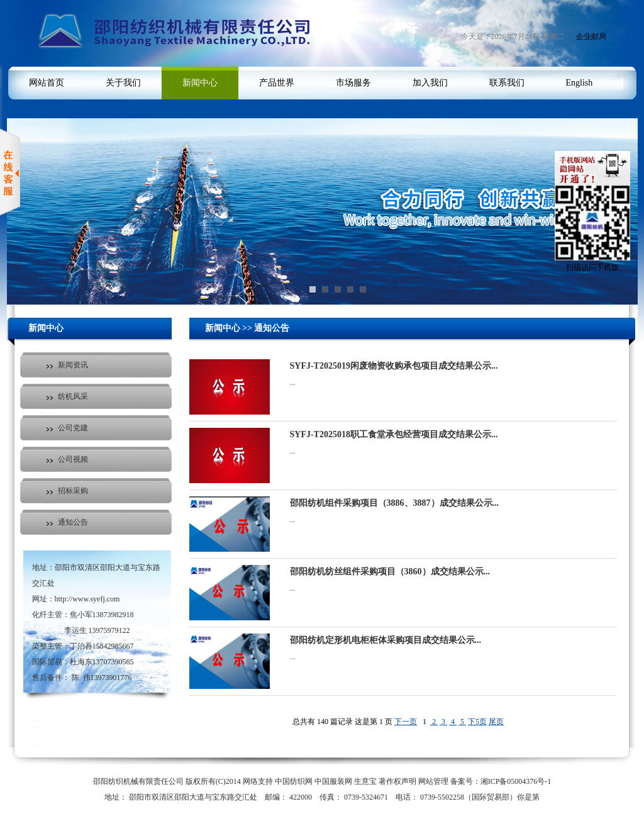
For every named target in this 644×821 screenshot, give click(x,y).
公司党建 (73, 428)
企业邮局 (591, 36)
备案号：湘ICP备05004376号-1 (501, 781)
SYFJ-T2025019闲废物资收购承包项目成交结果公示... (394, 366)
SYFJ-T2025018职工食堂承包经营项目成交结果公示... (394, 434)
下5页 (477, 722)
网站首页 (47, 83)
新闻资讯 (73, 365)
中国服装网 (333, 781)
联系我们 (507, 83)
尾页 (496, 722)
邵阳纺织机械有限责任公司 (138, 781)
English (580, 83)
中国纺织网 (294, 781)
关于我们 (123, 83)
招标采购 (73, 491)
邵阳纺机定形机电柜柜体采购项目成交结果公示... (386, 640)
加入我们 (430, 83)
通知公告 (73, 522)
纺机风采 (73, 396)
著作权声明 (397, 781)
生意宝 (365, 781)
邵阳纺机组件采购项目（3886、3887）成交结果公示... (395, 503)
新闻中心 (200, 83)
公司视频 (73, 459)
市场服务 (353, 83)
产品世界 (277, 83)
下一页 (406, 722)
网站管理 (433, 781)
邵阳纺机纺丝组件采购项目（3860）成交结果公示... (390, 572)
